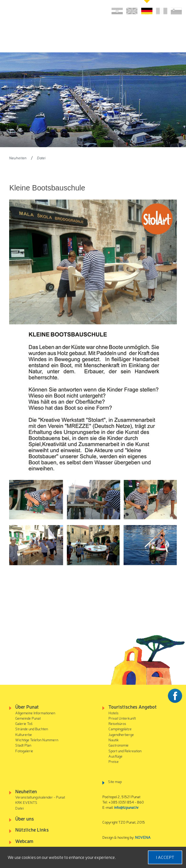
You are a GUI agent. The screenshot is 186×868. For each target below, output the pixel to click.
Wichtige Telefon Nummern (37, 740)
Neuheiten (18, 158)
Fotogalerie (24, 751)
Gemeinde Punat (28, 718)
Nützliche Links (32, 829)
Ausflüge (115, 756)
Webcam (24, 841)
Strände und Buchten (32, 729)
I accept (165, 857)
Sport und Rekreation (125, 751)
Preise (114, 761)
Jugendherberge (121, 734)
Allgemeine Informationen (35, 713)
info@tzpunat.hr (126, 807)
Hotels (114, 713)
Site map (115, 781)
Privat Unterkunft (122, 718)
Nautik (114, 740)
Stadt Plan (23, 745)
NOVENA (143, 837)
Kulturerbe (24, 734)
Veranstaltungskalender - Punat (40, 797)
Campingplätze (120, 729)
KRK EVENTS (26, 802)
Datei (41, 158)
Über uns (25, 818)
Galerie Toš (24, 723)
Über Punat (27, 707)
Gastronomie (118, 745)
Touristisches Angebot (133, 707)
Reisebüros (117, 723)
